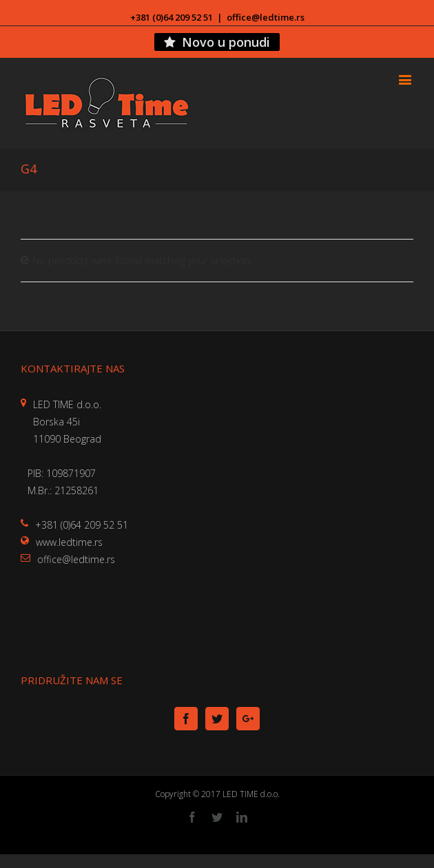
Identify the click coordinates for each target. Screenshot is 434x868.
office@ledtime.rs (266, 17)
